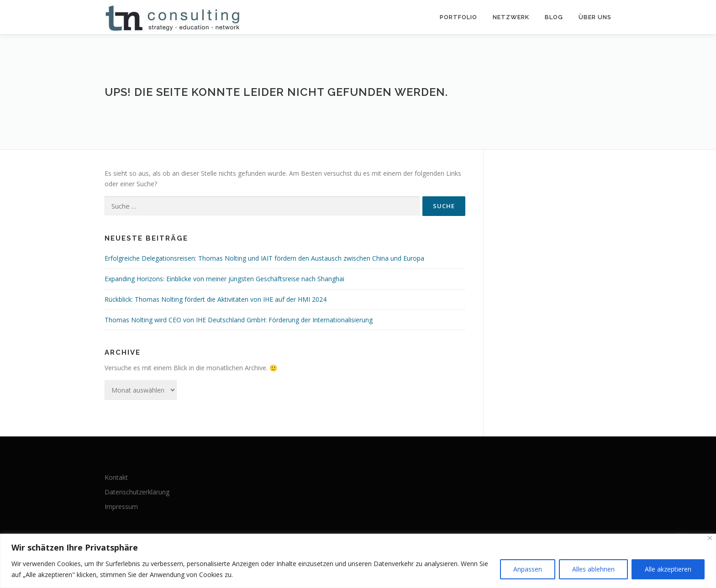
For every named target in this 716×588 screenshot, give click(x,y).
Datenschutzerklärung (137, 492)
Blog (554, 17)
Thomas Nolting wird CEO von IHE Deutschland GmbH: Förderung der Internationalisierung (239, 320)
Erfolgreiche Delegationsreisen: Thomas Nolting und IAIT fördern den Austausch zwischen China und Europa (264, 258)
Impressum (121, 507)
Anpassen (528, 569)
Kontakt (116, 477)
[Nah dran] (710, 538)
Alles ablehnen (593, 569)
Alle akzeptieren (668, 569)
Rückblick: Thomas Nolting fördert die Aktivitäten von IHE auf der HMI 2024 (216, 299)
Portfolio (458, 17)
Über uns (595, 17)
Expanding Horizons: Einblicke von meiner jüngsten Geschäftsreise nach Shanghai (224, 279)
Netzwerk (511, 17)
